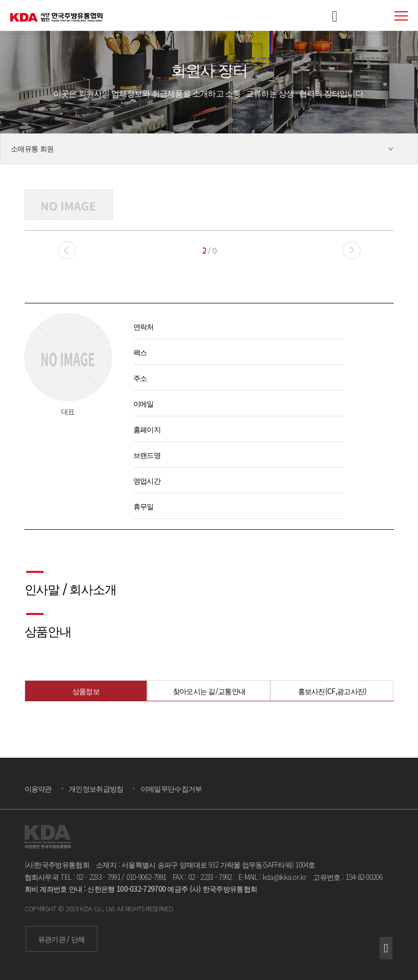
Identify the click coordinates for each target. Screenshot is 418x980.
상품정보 (86, 691)
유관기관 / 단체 (62, 939)
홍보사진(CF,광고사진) (332, 691)
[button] (352, 250)
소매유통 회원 (32, 148)
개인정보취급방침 (96, 789)
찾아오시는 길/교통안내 (209, 691)
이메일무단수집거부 (171, 789)
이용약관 (38, 789)
